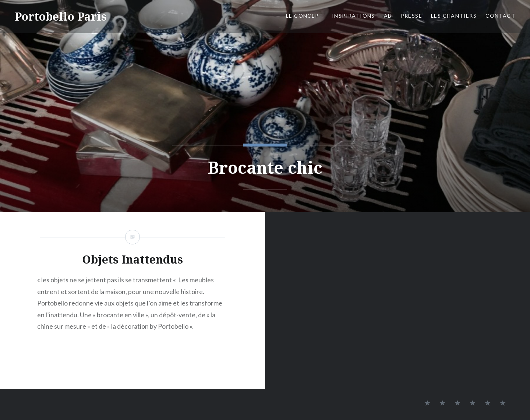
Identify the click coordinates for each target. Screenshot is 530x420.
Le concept (305, 16)
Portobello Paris (61, 16)
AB (388, 16)
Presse (411, 16)
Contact (500, 16)
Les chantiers (454, 16)
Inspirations (354, 16)
